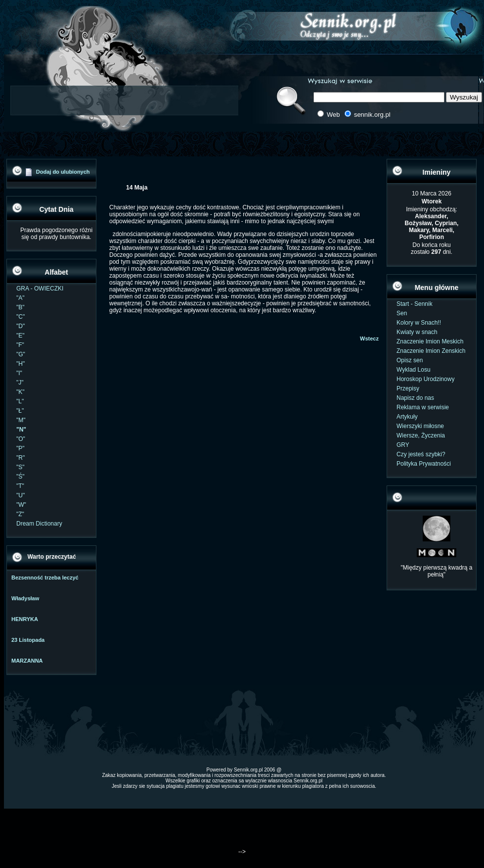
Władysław (25, 598)
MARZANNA (27, 661)
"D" (21, 326)
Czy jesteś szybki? (421, 454)
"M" (21, 420)
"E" (21, 336)
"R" (21, 458)
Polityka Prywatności (424, 464)
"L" (20, 401)
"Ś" (21, 477)
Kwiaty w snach (417, 332)
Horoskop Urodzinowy (425, 379)
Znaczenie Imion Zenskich (431, 351)
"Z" (20, 514)
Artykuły (407, 417)
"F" (20, 345)
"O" (21, 439)
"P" (21, 448)
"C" (21, 317)
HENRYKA (25, 619)
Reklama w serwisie (423, 407)
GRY (403, 445)
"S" (21, 467)
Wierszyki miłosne (420, 426)
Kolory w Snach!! (419, 323)
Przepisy (408, 388)
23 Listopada (28, 640)
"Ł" (20, 411)
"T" (20, 486)
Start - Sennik (415, 304)
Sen (402, 313)
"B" (21, 307)
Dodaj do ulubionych (63, 172)
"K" (21, 392)
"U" (21, 495)
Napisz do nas (415, 398)
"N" (21, 430)
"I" (19, 373)
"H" (21, 364)
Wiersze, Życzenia (421, 435)
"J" (20, 383)
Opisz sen (410, 360)
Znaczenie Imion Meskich (430, 341)
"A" (21, 298)
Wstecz (369, 338)
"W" (21, 505)
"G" (21, 354)
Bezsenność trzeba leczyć (45, 578)
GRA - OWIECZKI (40, 289)
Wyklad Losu (414, 370)
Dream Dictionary (39, 524)
